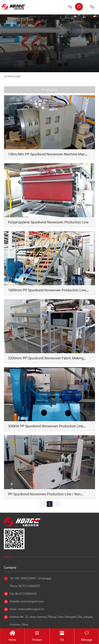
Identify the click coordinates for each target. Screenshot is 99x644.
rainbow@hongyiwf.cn (31, 609)
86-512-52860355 (29, 586)
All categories (49, 90)
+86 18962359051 (26, 578)
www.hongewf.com (32, 601)
